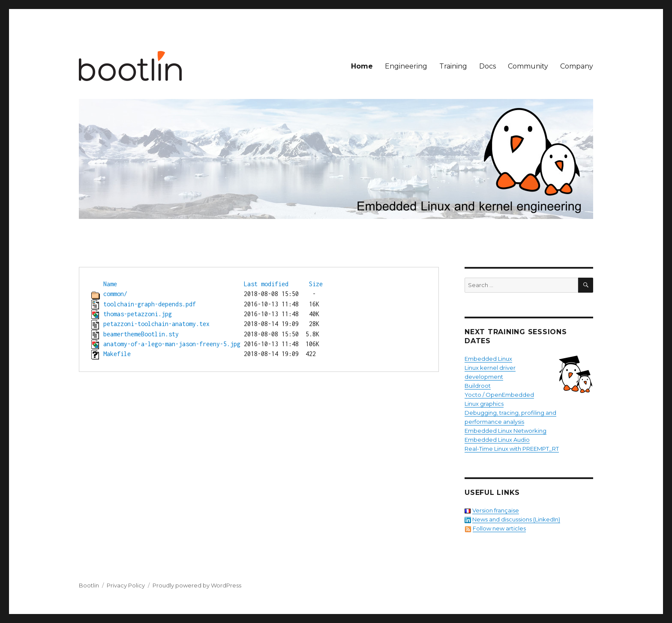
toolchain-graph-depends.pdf (150, 304)
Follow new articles (499, 528)
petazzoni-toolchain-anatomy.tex (156, 324)
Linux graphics (484, 404)
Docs (487, 66)
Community (528, 66)
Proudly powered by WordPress (197, 585)
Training (453, 66)
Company (577, 66)
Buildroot (478, 386)
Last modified (266, 284)
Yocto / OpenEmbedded (499, 395)
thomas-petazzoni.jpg (138, 314)
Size (316, 284)
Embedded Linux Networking (505, 431)
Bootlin (89, 585)
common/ (115, 294)
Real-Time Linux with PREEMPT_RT (512, 449)
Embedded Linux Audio (497, 440)
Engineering (406, 66)
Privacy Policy (126, 585)
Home (362, 66)
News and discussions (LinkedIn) (516, 519)
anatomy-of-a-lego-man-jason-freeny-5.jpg (172, 344)
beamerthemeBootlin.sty (141, 334)
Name (110, 284)
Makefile (117, 354)
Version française (496, 510)
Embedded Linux (488, 359)
